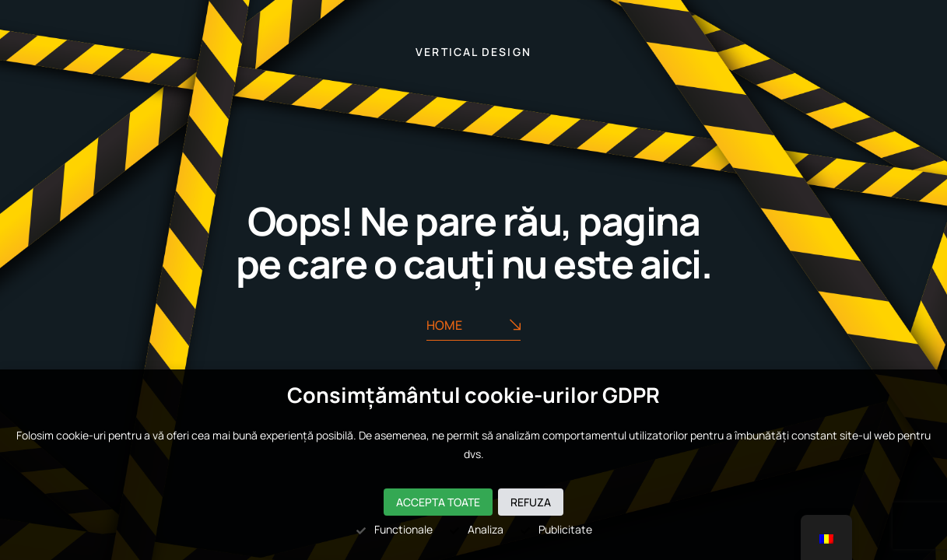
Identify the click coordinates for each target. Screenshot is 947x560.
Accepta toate (438, 502)
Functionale (394, 529)
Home (473, 325)
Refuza (531, 502)
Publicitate (556, 529)
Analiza (476, 529)
